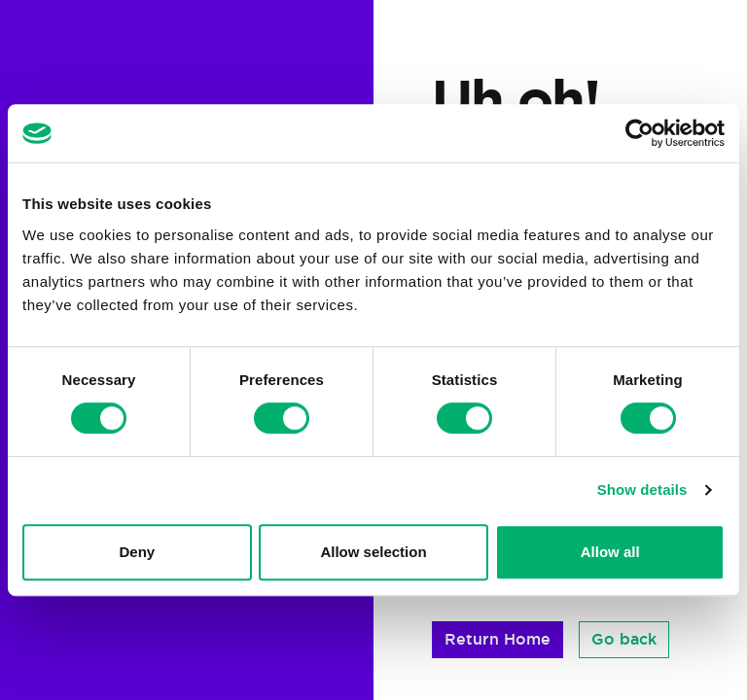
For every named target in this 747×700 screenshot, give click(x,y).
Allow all (610, 552)
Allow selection (373, 552)
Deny (137, 552)
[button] (498, 640)
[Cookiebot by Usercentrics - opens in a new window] (640, 133)
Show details (642, 490)
